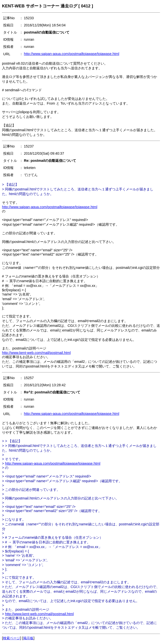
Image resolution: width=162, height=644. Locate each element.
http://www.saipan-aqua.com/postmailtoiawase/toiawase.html (72, 54)
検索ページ (12, 638)
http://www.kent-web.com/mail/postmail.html (36, 353)
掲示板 (28, 638)
